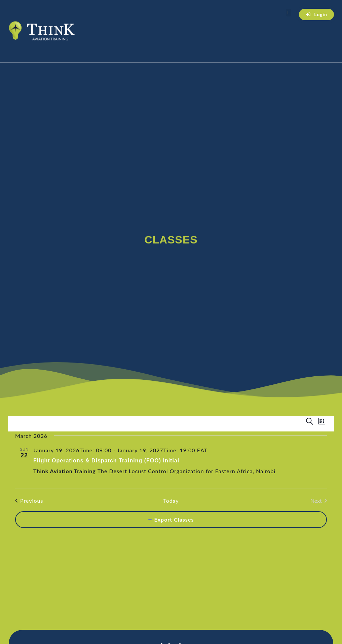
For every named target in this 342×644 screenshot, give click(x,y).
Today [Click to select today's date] (171, 501)
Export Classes (174, 519)
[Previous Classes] (29, 501)
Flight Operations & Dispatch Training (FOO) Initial (106, 461)
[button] (289, 13)
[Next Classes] (319, 501)
